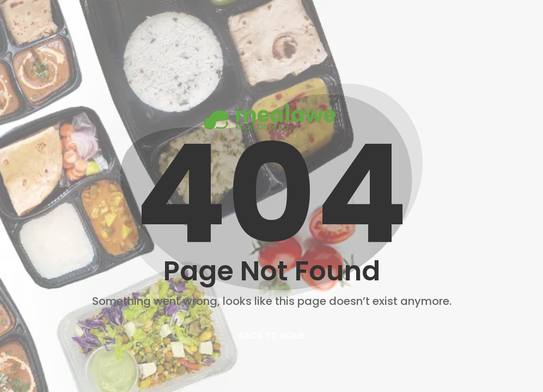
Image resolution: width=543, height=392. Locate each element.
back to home (272, 336)
